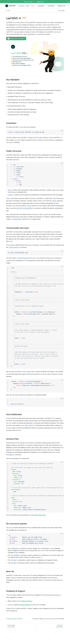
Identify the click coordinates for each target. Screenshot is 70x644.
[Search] (24, 6)
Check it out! (40, 2)
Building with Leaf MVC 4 (16, 39)
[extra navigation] (68, 6)
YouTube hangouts (24, 605)
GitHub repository (27, 601)
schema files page (40, 515)
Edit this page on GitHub (14, 619)
